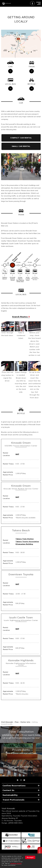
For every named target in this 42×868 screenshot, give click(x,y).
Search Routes (20, 319)
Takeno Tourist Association (27, 544)
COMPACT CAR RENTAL (21, 140)
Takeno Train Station (25, 541)
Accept (30, 857)
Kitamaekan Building (24, 546)
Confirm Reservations (15, 790)
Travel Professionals (14, 805)
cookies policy (16, 863)
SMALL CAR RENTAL (21, 149)
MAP (17, 456)
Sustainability (10, 800)
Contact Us (9, 795)
